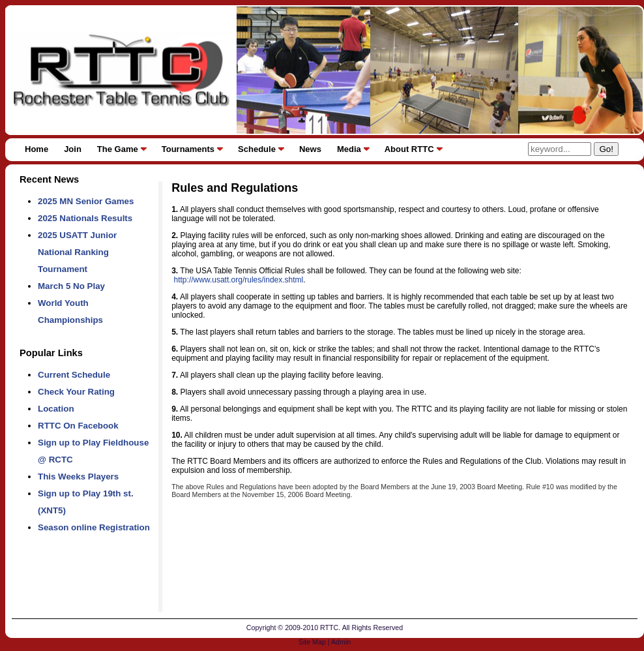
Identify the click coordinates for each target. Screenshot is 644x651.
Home (37, 149)
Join (73, 149)
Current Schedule (74, 375)
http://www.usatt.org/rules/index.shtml (239, 280)
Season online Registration (94, 527)
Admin (341, 642)
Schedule (257, 149)
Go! (606, 149)
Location (56, 409)
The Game (118, 149)
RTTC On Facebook (78, 426)
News (310, 149)
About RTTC (409, 149)
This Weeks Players (78, 477)
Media (349, 149)
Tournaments (188, 149)
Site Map (312, 642)
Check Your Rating (76, 392)
